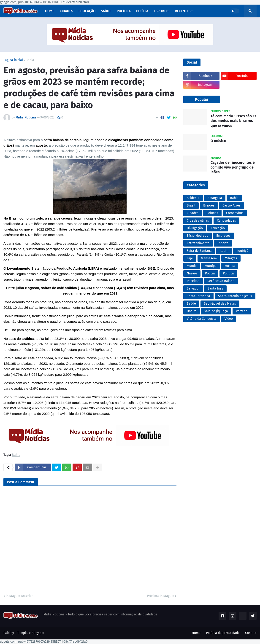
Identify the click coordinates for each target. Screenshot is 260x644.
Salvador (193, 288)
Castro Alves (232, 205)
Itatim (224, 251)
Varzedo (242, 311)
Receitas (193, 281)
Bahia (30, 60)
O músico (218, 141)
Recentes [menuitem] (183, 11)
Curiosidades (226, 221)
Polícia (210, 273)
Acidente (193, 198)
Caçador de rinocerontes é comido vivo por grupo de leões (233, 167)
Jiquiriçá (242, 251)
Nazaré (192, 273)
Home (196, 633)
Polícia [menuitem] (142, 11)
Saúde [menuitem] (106, 11)
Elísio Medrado (198, 236)
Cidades (193, 213)
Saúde (191, 304)
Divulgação (195, 228)
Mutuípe (211, 266)
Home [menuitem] (50, 11)
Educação (218, 228)
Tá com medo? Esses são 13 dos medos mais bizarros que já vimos (233, 121)
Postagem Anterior (19, 596)
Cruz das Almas (198, 221)
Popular (202, 99)
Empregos (223, 236)
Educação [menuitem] (87, 11)
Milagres (231, 258)
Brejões (209, 205)
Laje (190, 258)
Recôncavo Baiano (221, 281)
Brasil (191, 205)
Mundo (192, 266)
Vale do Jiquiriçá (216, 311)
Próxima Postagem (161, 596)
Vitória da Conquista (202, 319)
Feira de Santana (199, 251)
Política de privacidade (223, 633)
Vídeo (229, 319)
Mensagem (209, 258)
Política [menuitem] (124, 11)
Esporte (223, 243)
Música (230, 266)
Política (228, 273)
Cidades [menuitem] (66, 11)
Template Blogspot (31, 633)
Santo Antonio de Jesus (235, 296)
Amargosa (215, 198)
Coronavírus (235, 213)
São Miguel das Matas (220, 304)
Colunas (212, 213)
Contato (251, 633)
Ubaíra (192, 311)
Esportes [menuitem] (162, 11)
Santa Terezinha (198, 296)
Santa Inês (215, 288)
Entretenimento (198, 243)
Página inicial (13, 60)
